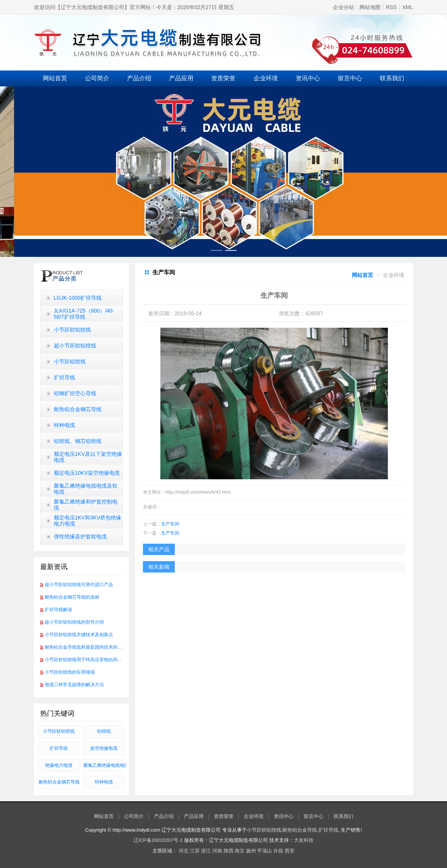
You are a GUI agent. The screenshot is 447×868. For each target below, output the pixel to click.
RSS (391, 7)
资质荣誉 (223, 78)
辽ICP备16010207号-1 (158, 840)
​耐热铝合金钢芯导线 (59, 782)
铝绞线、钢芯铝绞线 (78, 441)
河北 (184, 851)
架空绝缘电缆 (104, 748)
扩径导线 (64, 377)
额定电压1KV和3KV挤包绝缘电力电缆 (88, 521)
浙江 (206, 851)
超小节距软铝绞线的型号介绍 (74, 622)
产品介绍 (139, 78)
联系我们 (392, 78)
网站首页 (55, 78)
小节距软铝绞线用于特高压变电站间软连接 (88, 660)
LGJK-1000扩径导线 (78, 298)
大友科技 (304, 840)
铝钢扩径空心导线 (75, 393)
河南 (217, 851)
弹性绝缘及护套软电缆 (80, 536)
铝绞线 (104, 731)
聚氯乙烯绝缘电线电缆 (104, 765)
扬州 (251, 851)
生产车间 (170, 524)
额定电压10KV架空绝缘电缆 (87, 473)
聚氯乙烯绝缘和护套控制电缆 (86, 505)
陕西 (229, 851)
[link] (362, 275)
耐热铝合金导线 (300, 830)
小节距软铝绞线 (72, 330)
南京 (240, 851)
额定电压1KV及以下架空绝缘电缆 (88, 457)
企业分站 (343, 7)
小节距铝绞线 (70, 361)
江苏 (195, 851)
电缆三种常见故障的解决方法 (74, 685)
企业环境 (266, 78)
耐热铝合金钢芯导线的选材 (72, 597)
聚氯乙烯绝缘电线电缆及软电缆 (86, 489)
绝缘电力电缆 (59, 765)
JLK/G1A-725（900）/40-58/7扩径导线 (84, 314)
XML (408, 7)
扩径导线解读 (58, 610)
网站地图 (370, 7)
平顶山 (264, 851)
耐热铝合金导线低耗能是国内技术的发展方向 (90, 647)
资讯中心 (308, 78)
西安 (290, 851)
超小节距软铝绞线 (75, 346)
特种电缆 (64, 425)
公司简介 (97, 78)
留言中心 (350, 78)
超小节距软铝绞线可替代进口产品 (79, 585)
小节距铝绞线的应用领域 (70, 672)
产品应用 (181, 78)
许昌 (278, 851)
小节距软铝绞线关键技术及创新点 (79, 635)
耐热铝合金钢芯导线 (78, 409)
